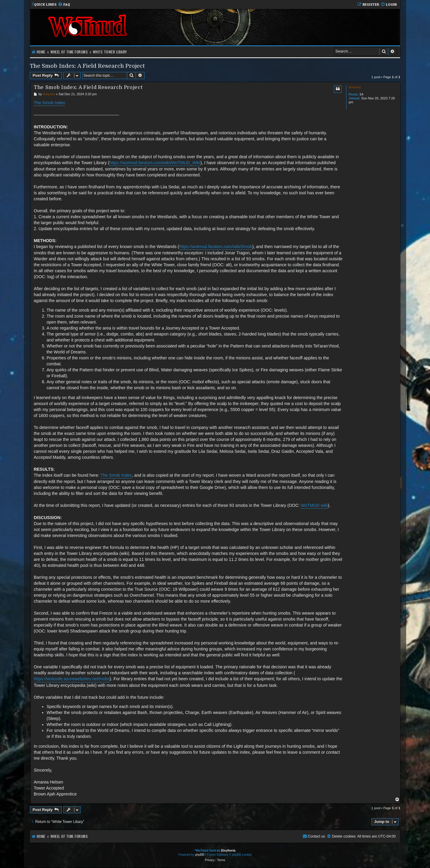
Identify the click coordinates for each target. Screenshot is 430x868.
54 (361, 94)
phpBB (199, 855)
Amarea (355, 87)
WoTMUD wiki (314, 505)
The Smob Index (49, 103)
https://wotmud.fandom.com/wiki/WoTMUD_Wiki (155, 163)
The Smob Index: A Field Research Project (87, 66)
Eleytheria (228, 851)
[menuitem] (64, 5)
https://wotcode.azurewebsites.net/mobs (72, 679)
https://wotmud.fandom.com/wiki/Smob (216, 247)
